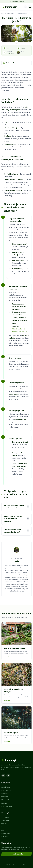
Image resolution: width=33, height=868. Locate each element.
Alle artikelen (5, 817)
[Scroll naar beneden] (17, 42)
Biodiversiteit (5, 800)
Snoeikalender (5, 821)
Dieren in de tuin (11, 13)
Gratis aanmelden (16, 854)
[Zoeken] (25, 7)
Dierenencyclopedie (7, 806)
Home (3, 13)
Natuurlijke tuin (6, 787)
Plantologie (9, 7)
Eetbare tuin (5, 793)
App (3, 830)
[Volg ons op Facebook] (8, 775)
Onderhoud (5, 797)
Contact (4, 827)
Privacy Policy (6, 833)
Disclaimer (4, 837)
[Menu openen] (30, 7)
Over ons (4, 824)
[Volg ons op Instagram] (3, 775)
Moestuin (4, 803)
